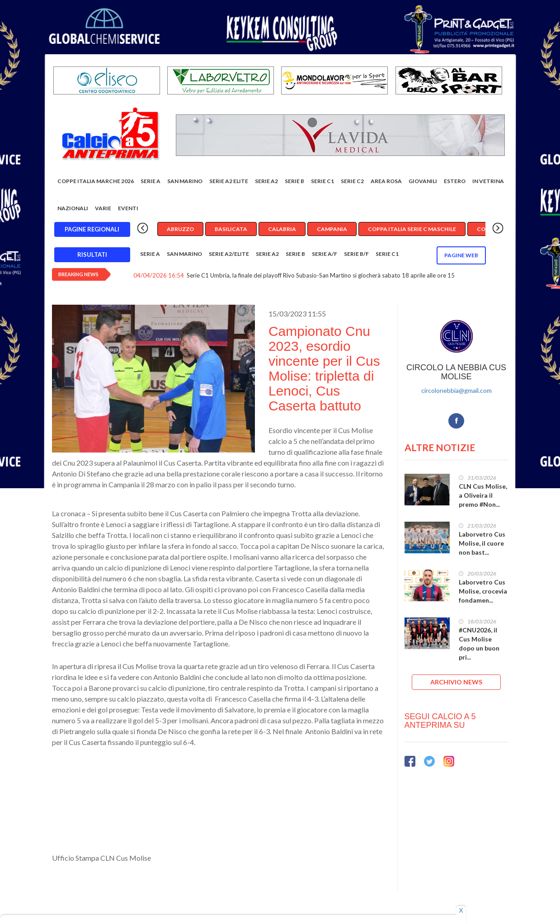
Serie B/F (356, 254)
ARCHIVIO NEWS (456, 682)
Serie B (294, 181)
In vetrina (488, 181)
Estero (455, 181)
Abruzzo (180, 229)
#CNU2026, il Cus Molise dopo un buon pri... (479, 643)
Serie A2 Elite (229, 181)
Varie (103, 208)
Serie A (151, 181)
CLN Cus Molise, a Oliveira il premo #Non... (483, 495)
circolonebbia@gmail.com (456, 390)
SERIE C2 (352, 181)
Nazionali (73, 208)
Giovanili (423, 181)
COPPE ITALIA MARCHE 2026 (96, 181)
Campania (332, 229)
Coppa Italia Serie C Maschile (412, 229)
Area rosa (386, 181)
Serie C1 (322, 181)
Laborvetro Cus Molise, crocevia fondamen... (483, 591)
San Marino (185, 181)
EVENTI (128, 208)
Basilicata (231, 229)
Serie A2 (266, 181)
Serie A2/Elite (229, 254)
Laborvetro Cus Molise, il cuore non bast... (482, 543)
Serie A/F (325, 254)
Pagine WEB (461, 255)
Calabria (282, 229)
